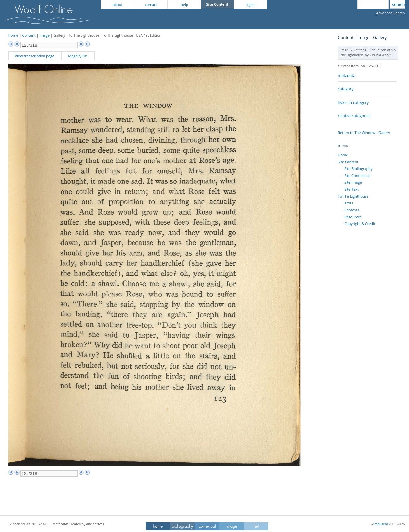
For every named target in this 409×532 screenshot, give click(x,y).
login (250, 4)
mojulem (381, 524)
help (184, 4)
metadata (347, 76)
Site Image (353, 182)
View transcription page (35, 56)
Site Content (348, 162)
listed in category (353, 102)
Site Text (351, 189)
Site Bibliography (358, 169)
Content (29, 35)
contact (151, 4)
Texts (349, 203)
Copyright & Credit (360, 224)
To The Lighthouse (353, 196)
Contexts (352, 210)
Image (44, 35)
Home (13, 35)
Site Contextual (357, 175)
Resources (353, 217)
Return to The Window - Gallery (364, 133)
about (117, 4)
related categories (354, 116)
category (346, 89)
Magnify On (78, 56)
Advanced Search (391, 13)
